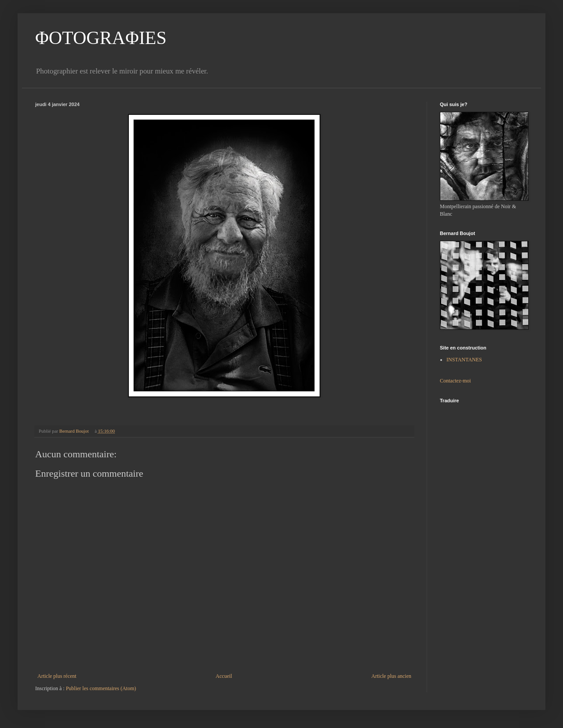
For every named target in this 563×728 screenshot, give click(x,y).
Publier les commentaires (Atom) (101, 688)
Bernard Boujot (75, 431)
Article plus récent (57, 676)
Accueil (224, 676)
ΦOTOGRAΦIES (101, 38)
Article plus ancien (391, 676)
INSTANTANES (464, 360)
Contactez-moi (455, 381)
